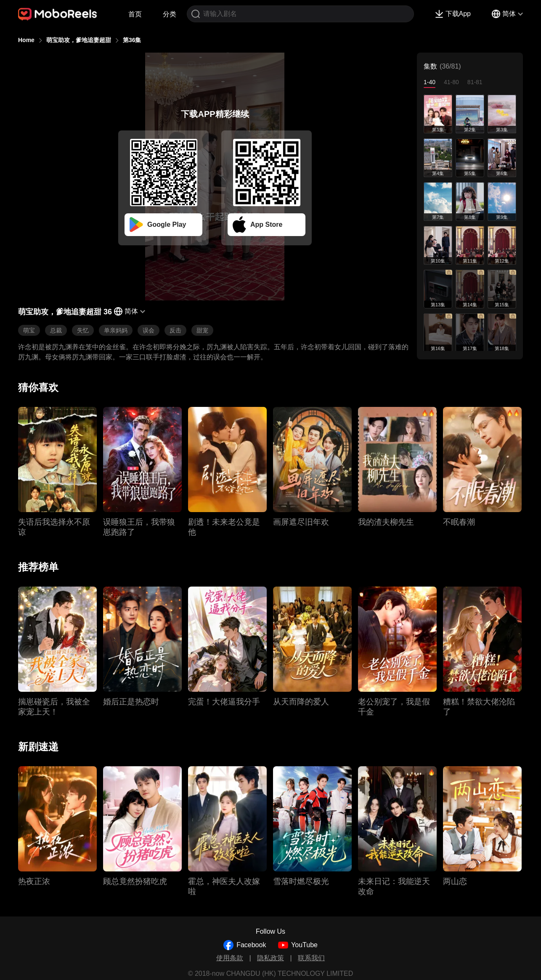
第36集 (132, 40)
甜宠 (202, 330)
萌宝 (29, 330)
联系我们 (311, 958)
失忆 (83, 330)
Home (26, 40)
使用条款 (230, 958)
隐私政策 (270, 958)
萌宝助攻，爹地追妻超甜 (79, 40)
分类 (170, 14)
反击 (175, 330)
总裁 (56, 330)
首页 (135, 14)
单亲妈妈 (116, 330)
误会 (149, 330)
